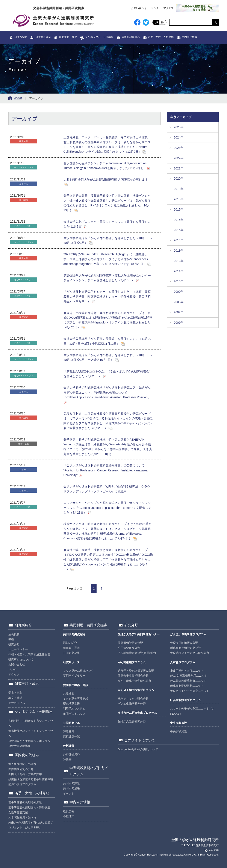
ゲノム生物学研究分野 (132, 704)
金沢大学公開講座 (20, 746)
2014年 (179, 240)
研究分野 (14, 644)
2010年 (179, 281)
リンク (155, 8)
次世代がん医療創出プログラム (137, 713)
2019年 (179, 189)
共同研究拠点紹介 (74, 634)
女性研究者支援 (18, 812)
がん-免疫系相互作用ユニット (189, 676)
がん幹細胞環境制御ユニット (188, 681)
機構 (11, 639)
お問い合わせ (139, 8)
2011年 (179, 271)
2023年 (179, 148)
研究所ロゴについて (21, 659)
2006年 (179, 323)
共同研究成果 (71, 653)
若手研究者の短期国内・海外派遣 (29, 807)
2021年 (179, 168)
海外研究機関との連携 (22, 764)
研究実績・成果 (68, 37)
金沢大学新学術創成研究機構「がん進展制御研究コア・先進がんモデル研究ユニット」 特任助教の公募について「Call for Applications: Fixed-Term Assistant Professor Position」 (107, 392)
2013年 (179, 251)
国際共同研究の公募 (21, 769)
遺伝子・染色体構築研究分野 (136, 671)
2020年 (179, 179)
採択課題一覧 (71, 736)
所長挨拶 (14, 634)
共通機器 (69, 693)
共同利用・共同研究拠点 (88, 625)
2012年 (179, 261)
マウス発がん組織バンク (78, 671)
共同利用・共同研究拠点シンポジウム (31, 723)
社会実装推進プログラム (185, 700)
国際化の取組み (131, 37)
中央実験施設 (179, 723)
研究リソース (71, 662)
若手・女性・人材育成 (161, 37)
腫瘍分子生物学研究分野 (133, 676)
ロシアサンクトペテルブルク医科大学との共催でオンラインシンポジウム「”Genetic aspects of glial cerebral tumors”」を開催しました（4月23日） (107, 508)
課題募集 (69, 731)
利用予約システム (74, 709)
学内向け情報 (189, 37)
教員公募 (69, 811)
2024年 (179, 137)
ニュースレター (18, 649)
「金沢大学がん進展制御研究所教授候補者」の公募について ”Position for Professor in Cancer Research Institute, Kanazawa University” (106, 470)
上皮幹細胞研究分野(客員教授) (137, 653)
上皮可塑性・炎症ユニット (187, 671)
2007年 (179, 312)
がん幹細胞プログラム (132, 662)
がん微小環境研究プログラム (188, 634)
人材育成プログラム (183, 662)
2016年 (179, 220)
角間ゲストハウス (74, 714)
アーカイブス (17, 703)
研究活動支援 (71, 704)
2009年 (179, 292)
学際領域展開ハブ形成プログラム (88, 771)
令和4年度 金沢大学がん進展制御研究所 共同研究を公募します (106, 180)
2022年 (179, 158)
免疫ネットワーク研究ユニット (190, 691)
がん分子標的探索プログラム (136, 690)
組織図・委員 (71, 648)
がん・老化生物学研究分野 (135, 681)
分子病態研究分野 (129, 648)
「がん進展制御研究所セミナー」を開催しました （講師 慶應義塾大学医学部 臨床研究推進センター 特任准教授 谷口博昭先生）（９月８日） (107, 296)
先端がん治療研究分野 (132, 721)
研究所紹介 (21, 37)
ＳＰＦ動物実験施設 (76, 699)
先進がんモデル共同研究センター (139, 634)
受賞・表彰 (15, 693)
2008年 (179, 302)
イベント (69, 793)
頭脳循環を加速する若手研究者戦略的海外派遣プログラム (31, 782)
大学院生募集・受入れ (22, 817)
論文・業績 (15, 698)
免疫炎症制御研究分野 (184, 643)
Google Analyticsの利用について (138, 749)
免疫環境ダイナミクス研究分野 (190, 653)
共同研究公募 (71, 723)
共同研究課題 (71, 783)
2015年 (179, 230)
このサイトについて (140, 740)
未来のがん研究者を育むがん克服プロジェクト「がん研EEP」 (31, 825)
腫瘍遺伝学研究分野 (130, 643)
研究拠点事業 (43, 37)
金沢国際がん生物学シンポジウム (29, 741)
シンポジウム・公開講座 (99, 37)
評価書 (67, 759)
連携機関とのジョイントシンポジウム (31, 733)
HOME (18, 98)
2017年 (179, 209)
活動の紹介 (70, 643)
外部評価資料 (71, 754)
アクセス (168, 8)
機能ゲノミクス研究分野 (133, 699)
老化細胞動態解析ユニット (187, 686)
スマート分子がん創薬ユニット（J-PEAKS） (192, 711)
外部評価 (69, 746)
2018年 (179, 199)
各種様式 (69, 816)
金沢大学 (211, 850)
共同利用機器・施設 (76, 685)
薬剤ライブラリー (74, 676)
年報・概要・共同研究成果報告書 (29, 655)
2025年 (179, 127)
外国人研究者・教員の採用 (25, 774)
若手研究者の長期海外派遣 (25, 802)
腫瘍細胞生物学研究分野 (185, 648)
